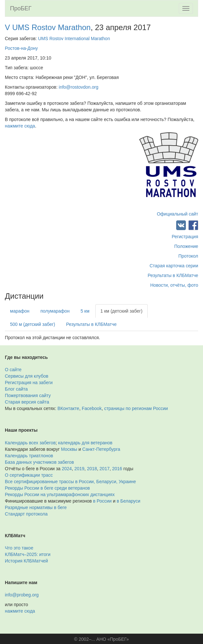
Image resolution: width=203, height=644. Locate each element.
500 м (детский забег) (32, 324)
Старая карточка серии (174, 266)
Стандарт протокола (26, 514)
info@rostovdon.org (79, 87)
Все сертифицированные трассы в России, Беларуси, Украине (70, 482)
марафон (20, 311)
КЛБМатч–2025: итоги (28, 554)
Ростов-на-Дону (21, 48)
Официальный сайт (177, 214)
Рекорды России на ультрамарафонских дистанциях (60, 494)
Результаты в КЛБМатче (173, 275)
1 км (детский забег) (122, 311)
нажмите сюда (20, 126)
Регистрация (185, 237)
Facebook (92, 408)
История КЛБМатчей (26, 561)
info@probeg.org (22, 595)
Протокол (188, 256)
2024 (67, 469)
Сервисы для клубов (27, 376)
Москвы (69, 449)
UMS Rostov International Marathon (74, 39)
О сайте (13, 370)
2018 (92, 469)
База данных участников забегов (39, 462)
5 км (85, 311)
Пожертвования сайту (28, 395)
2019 (79, 469)
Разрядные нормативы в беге (36, 507)
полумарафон (55, 311)
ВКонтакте (68, 408)
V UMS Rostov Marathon (48, 27)
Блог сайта (16, 389)
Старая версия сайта (27, 402)
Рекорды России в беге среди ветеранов (47, 488)
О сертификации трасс (29, 475)
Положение (186, 246)
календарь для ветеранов (85, 443)
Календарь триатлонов (29, 456)
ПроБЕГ (21, 8)
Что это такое (19, 548)
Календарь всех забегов (30, 443)
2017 (105, 469)
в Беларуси (128, 501)
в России (102, 501)
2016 (117, 469)
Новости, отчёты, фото (174, 285)
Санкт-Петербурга (101, 449)
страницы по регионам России (136, 408)
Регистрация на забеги (29, 383)
